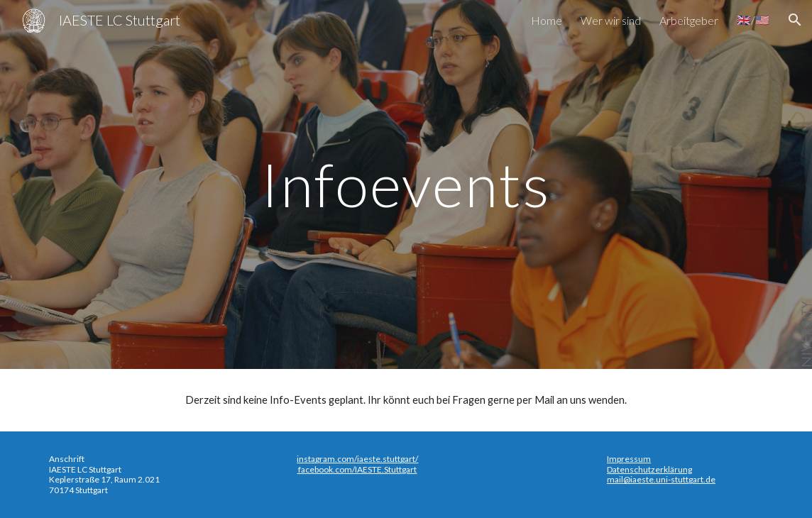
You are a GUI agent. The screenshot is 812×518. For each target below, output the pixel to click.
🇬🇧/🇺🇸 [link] (753, 20)
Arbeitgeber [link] (689, 20)
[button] (795, 20)
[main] (406, 184)
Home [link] (547, 20)
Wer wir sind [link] (611, 20)
